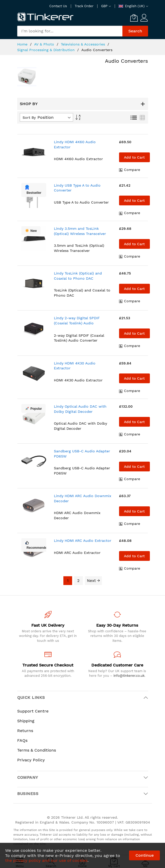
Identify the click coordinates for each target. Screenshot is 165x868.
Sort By (29, 117)
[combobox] (70, 31)
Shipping (26, 721)
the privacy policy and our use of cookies (46, 860)
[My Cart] (134, 18)
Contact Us (58, 6)
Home (23, 44)
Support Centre (33, 711)
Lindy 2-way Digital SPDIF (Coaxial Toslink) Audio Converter (77, 323)
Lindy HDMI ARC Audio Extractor (83, 541)
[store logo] (45, 17)
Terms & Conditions (37, 750)
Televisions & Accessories (84, 44)
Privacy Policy (31, 760)
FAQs (22, 740)
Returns (25, 731)
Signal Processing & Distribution (47, 50)
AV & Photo (45, 44)
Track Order (84, 6)
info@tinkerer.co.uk (129, 676)
